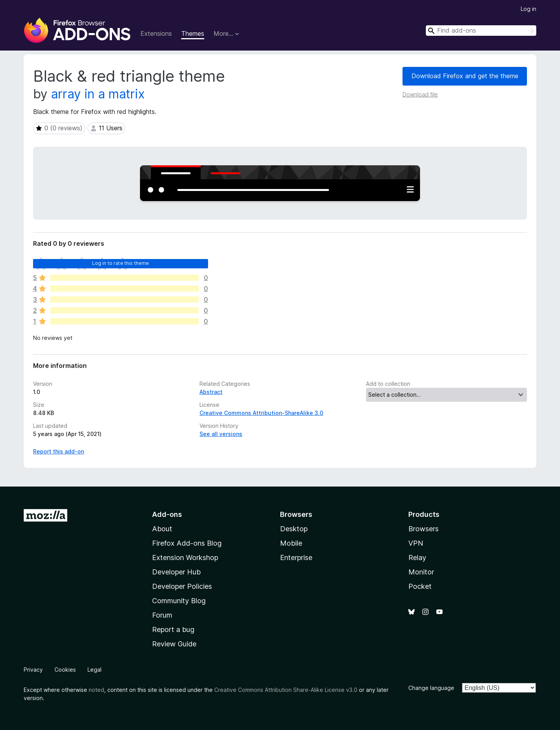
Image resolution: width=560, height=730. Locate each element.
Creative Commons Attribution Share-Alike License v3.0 (286, 690)
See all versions (221, 434)
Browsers (423, 529)
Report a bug (173, 629)
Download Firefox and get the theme (465, 76)
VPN (416, 543)
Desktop (294, 529)
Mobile (291, 543)
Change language (431, 688)
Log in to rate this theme (121, 263)
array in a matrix (98, 94)
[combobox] (481, 31)
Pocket (420, 586)
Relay (417, 558)
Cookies (65, 670)
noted (96, 690)
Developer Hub (176, 572)
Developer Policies (182, 586)
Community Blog (179, 601)
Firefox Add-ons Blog (187, 543)
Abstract (211, 392)
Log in (528, 9)
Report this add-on (59, 451)
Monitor (421, 572)
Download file (420, 94)
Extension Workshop (185, 558)
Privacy (33, 670)
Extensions (156, 33)
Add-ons (167, 514)
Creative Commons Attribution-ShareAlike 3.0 (261, 413)
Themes (193, 33)
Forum (162, 615)
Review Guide (174, 644)
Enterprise (296, 558)
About (162, 529)
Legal (94, 670)
